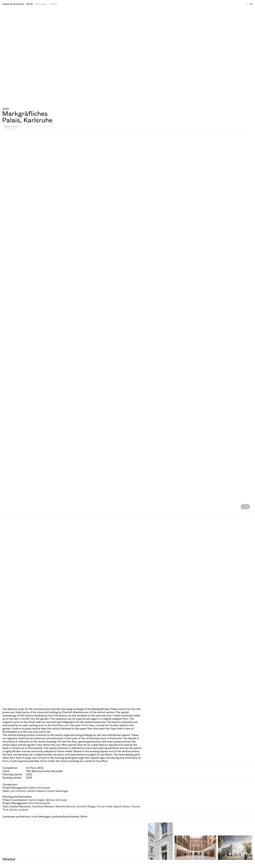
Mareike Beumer (65, 806)
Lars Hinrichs (18, 791)
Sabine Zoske (122, 806)
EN (251, 4)
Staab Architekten (13, 4)
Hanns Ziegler (37, 800)
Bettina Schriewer (40, 788)
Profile (53, 4)
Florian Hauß (104, 806)
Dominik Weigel (86, 806)
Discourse (41, 4)
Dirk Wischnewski (40, 803)
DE (247, 4)
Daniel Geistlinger (58, 791)
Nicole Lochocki (19, 810)
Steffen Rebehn (36, 791)
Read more (11, 126)
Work (30, 4)
